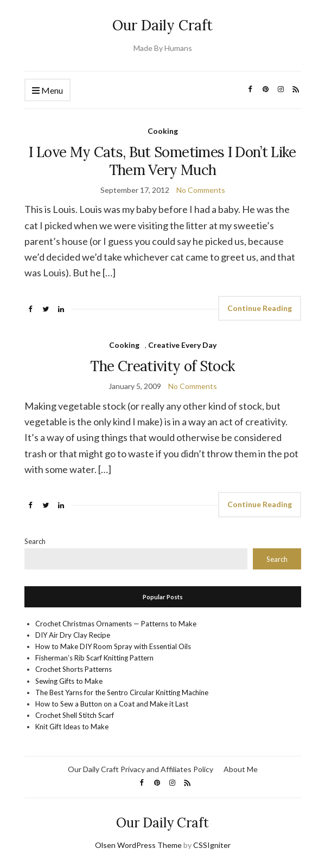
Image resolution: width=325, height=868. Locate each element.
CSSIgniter (212, 845)
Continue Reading (260, 308)
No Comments (201, 190)
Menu (47, 91)
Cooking (163, 131)
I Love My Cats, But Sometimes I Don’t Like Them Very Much (163, 161)
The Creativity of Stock (162, 366)
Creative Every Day (182, 345)
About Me (241, 769)
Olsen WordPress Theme (138, 845)
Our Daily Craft (163, 25)
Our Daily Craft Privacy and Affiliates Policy (141, 769)
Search (35, 541)
